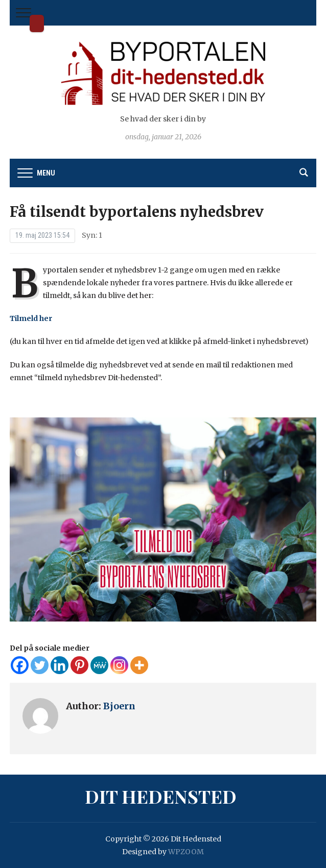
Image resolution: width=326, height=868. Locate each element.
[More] (139, 665)
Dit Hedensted (37, 23)
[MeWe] (99, 665)
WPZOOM (186, 852)
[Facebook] (20, 665)
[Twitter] (40, 665)
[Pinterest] (79, 665)
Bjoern (119, 706)
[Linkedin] (60, 665)
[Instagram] (119, 665)
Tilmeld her (31, 318)
